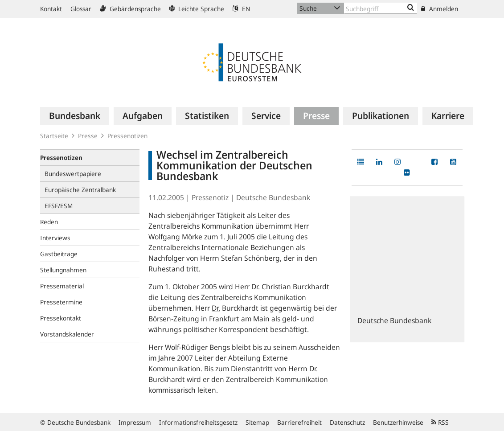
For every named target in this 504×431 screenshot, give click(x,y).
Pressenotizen (127, 136)
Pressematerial (62, 286)
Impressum (135, 422)
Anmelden (440, 9)
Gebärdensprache (130, 9)
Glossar (81, 9)
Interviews (55, 238)
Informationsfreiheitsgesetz (198, 422)
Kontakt (51, 9)
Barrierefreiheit (299, 422)
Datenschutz (347, 422)
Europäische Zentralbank (80, 190)
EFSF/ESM (59, 206)
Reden (49, 222)
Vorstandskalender (67, 334)
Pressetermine (61, 302)
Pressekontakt (61, 318)
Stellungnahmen (63, 270)
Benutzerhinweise (398, 422)
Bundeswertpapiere (73, 174)
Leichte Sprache (197, 9)
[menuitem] (75, 116)
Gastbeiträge (59, 254)
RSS (440, 422)
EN (241, 9)
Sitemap (257, 422)
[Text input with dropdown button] (381, 8)
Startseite (54, 136)
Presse (88, 136)
